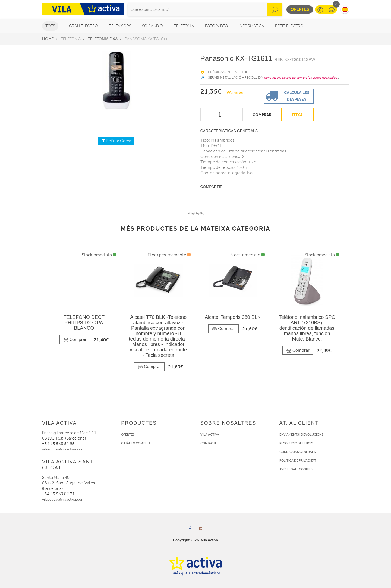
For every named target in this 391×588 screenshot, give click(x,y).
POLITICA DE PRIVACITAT (298, 460)
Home (48, 39)
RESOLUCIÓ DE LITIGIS (296, 443)
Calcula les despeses (287, 96)
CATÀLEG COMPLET (136, 443)
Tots (50, 26)
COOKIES (306, 469)
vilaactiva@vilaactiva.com (63, 449)
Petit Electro (289, 26)
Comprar (75, 340)
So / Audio (152, 26)
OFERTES (128, 434)
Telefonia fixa (103, 39)
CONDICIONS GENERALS (298, 452)
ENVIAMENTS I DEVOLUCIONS (301, 434)
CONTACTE (209, 443)
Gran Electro (83, 26)
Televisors (120, 26)
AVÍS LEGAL (288, 469)
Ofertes (300, 9)
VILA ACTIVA (210, 434)
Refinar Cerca (116, 141)
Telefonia (184, 26)
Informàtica (252, 26)
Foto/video (217, 26)
